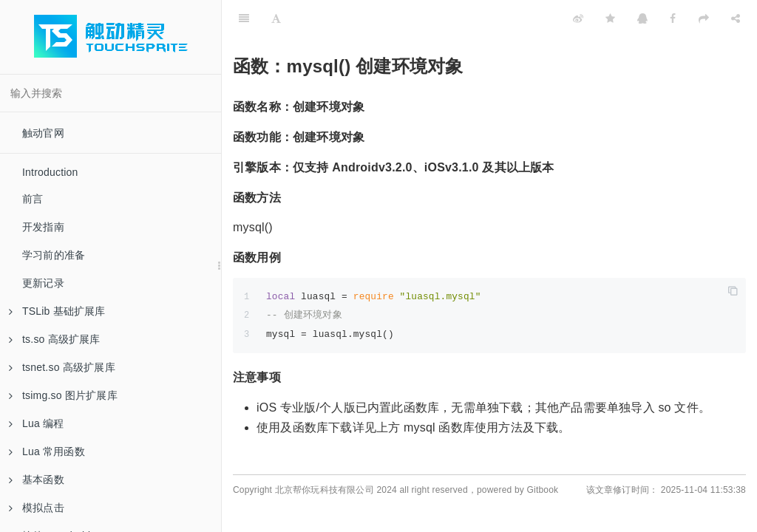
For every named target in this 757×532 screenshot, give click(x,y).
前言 (33, 199)
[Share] (736, 18)
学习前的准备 (54, 255)
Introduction (50, 172)
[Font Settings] (276, 18)
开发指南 (43, 227)
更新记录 (43, 283)
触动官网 (43, 133)
